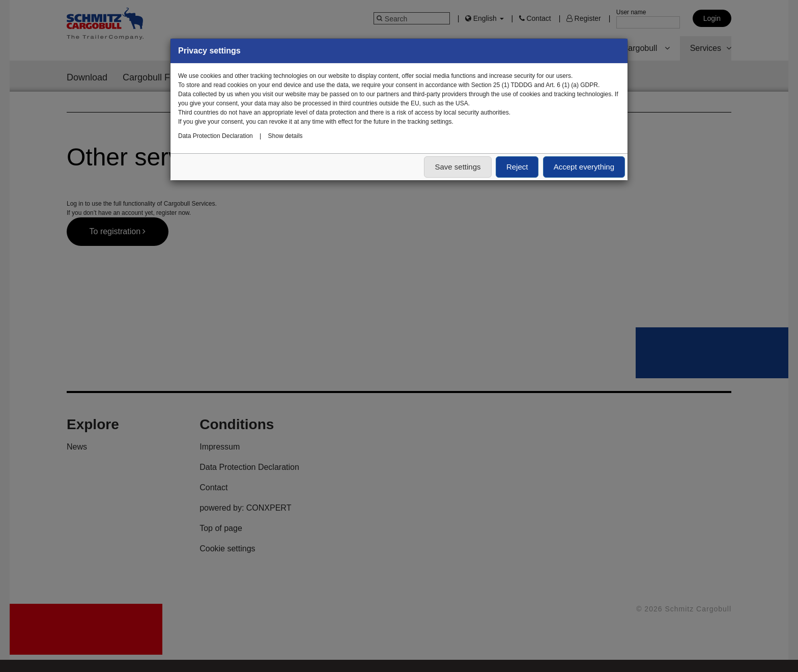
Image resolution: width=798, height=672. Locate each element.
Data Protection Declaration (216, 136)
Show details (286, 136)
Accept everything (584, 167)
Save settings (458, 167)
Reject (517, 167)
